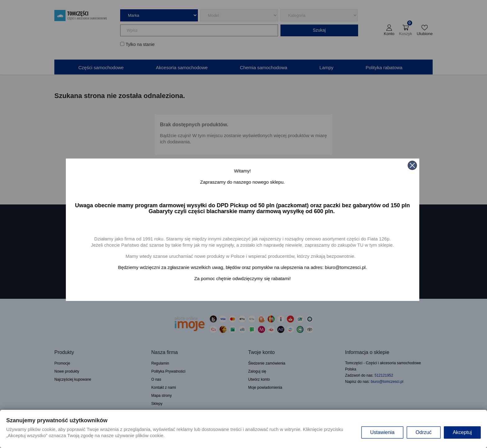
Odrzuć (424, 432)
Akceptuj (462, 432)
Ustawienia (382, 432)
